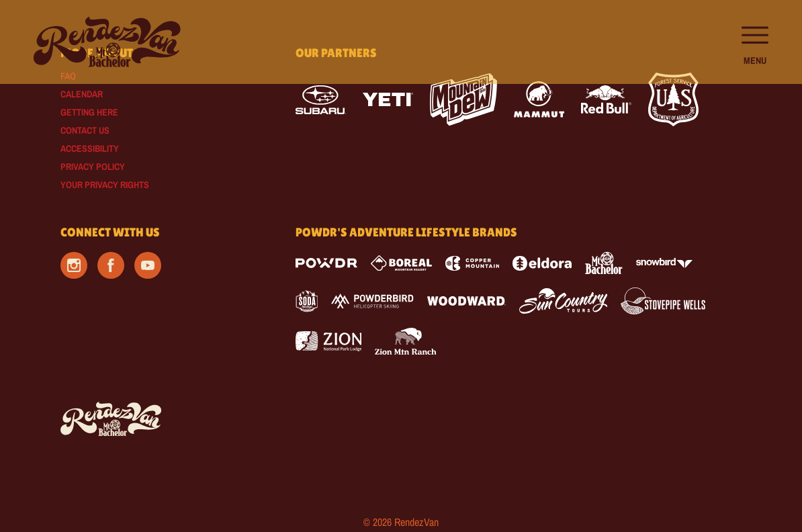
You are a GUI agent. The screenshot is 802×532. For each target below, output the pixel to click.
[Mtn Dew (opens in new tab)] (463, 99)
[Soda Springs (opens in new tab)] (307, 301)
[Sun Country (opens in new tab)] (564, 301)
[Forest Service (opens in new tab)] (673, 99)
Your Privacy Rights (105, 185)
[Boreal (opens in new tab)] (401, 263)
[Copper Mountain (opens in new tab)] (473, 263)
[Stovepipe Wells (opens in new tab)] (663, 301)
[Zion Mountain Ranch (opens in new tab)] (405, 341)
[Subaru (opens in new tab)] (321, 100)
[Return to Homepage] (107, 42)
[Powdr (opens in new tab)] (326, 263)
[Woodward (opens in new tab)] (466, 301)
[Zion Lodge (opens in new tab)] (329, 341)
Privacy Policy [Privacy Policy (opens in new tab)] (93, 167)
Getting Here (89, 112)
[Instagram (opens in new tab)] (74, 265)
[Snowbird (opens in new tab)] (664, 263)
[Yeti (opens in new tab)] (388, 100)
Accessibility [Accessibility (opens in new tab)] (90, 148)
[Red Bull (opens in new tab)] (606, 99)
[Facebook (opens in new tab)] (111, 265)
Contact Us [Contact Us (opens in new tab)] (85, 130)
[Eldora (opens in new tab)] (542, 263)
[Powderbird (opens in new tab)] (372, 301)
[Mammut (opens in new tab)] (539, 99)
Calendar (82, 94)
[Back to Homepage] (161, 420)
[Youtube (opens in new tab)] (148, 265)
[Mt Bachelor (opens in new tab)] (604, 263)
